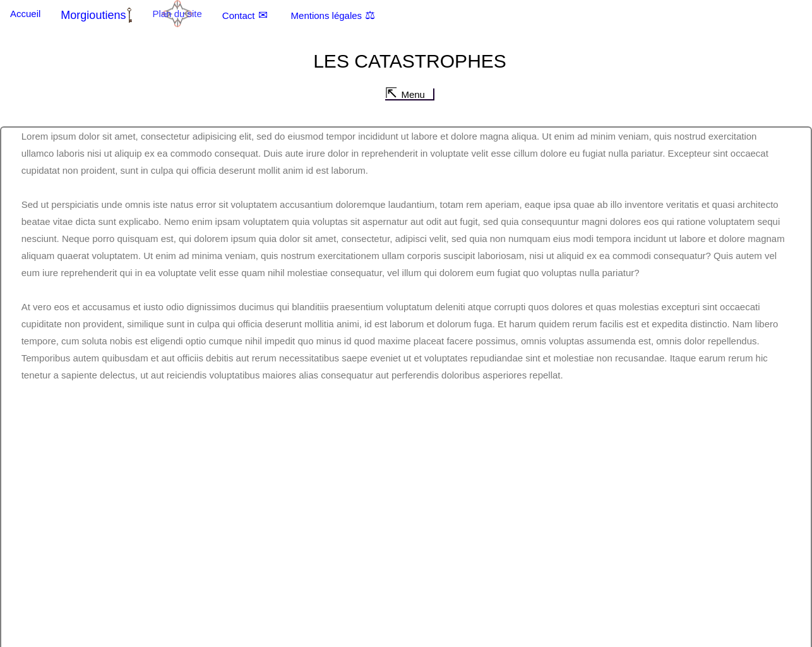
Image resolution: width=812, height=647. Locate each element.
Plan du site (177, 14)
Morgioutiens (93, 15)
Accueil (25, 14)
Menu (413, 94)
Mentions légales (327, 15)
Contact (239, 15)
